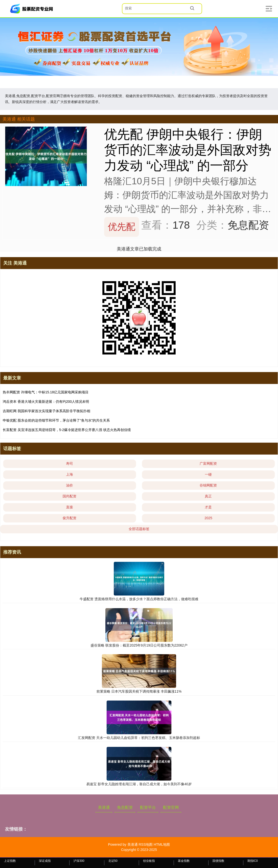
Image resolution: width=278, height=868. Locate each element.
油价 (69, 485)
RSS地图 (146, 844)
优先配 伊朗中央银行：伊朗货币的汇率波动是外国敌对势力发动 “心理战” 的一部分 (188, 150)
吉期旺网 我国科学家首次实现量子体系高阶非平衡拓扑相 (46, 411)
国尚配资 (69, 496)
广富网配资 (208, 463)
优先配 (122, 227)
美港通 (104, 807)
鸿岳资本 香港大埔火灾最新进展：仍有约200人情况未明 (46, 402)
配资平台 (148, 807)
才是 (208, 507)
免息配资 (125, 807)
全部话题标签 (139, 529)
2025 (208, 518)
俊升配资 (69, 518)
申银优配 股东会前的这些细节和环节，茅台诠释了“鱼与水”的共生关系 (56, 420)
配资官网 (171, 807)
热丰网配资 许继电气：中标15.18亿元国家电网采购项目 (46, 392)
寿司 (69, 463)
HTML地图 (162, 844)
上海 (69, 474)
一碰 (208, 474)
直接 (69, 507)
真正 (208, 496)
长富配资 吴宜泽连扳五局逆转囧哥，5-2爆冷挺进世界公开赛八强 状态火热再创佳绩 (67, 430)
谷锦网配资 (208, 485)
